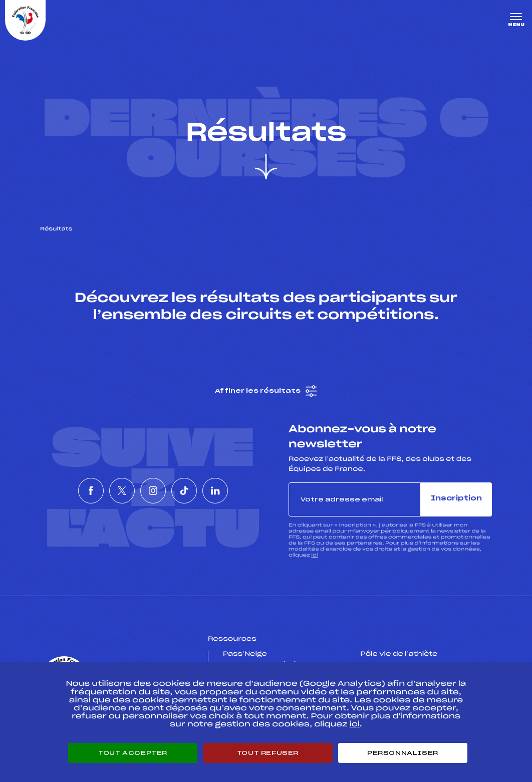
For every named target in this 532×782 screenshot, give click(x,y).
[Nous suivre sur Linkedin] (244, 491)
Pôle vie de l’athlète (399, 655)
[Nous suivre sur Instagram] (153, 491)
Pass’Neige (245, 655)
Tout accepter (133, 753)
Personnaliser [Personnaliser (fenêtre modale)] (403, 753)
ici (314, 556)
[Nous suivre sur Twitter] (108, 491)
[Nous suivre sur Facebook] (62, 491)
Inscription (456, 500)
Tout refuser (268, 753)
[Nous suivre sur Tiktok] (199, 491)
